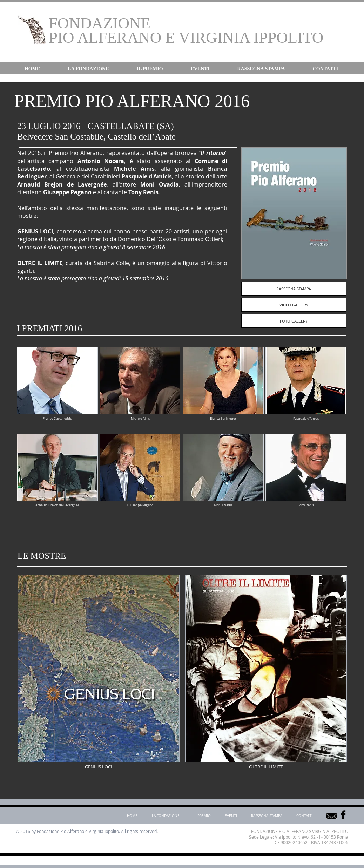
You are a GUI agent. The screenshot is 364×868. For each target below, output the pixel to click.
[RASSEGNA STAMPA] (294, 289)
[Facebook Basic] (343, 815)
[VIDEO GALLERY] (294, 305)
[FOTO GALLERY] (294, 321)
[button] (88, 69)
